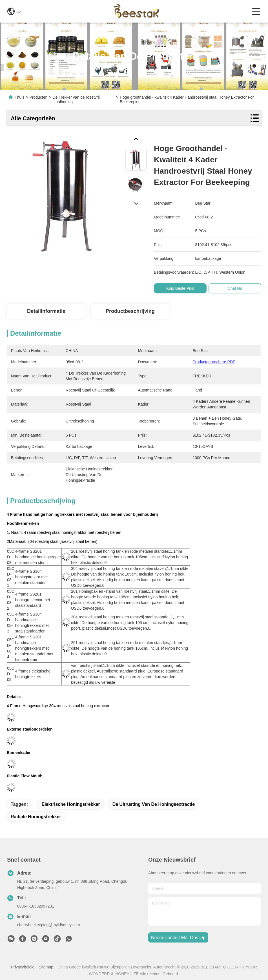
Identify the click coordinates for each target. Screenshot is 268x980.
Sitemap (46, 967)
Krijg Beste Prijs (180, 288)
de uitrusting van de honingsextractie (154, 804)
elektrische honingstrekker (71, 804)
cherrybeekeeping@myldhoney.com (49, 925)
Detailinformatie (46, 311)
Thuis (19, 97)
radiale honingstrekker (36, 817)
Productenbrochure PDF (214, 362)
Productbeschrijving (130, 311)
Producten (38, 97)
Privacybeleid (23, 967)
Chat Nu (235, 288)
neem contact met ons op (178, 938)
